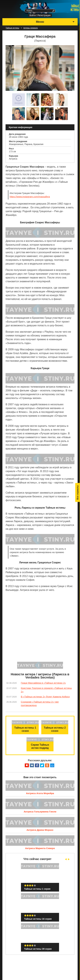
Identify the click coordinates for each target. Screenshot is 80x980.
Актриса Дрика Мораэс (40, 830)
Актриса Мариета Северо (40, 848)
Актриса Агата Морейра (40, 793)
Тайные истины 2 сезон (55, 729)
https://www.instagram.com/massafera (30, 197)
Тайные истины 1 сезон (25, 729)
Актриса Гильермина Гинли (40, 812)
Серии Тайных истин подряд (40, 746)
